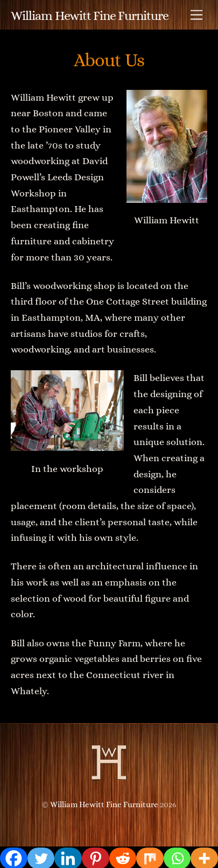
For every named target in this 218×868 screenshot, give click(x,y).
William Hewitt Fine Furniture (104, 805)
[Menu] (196, 15)
